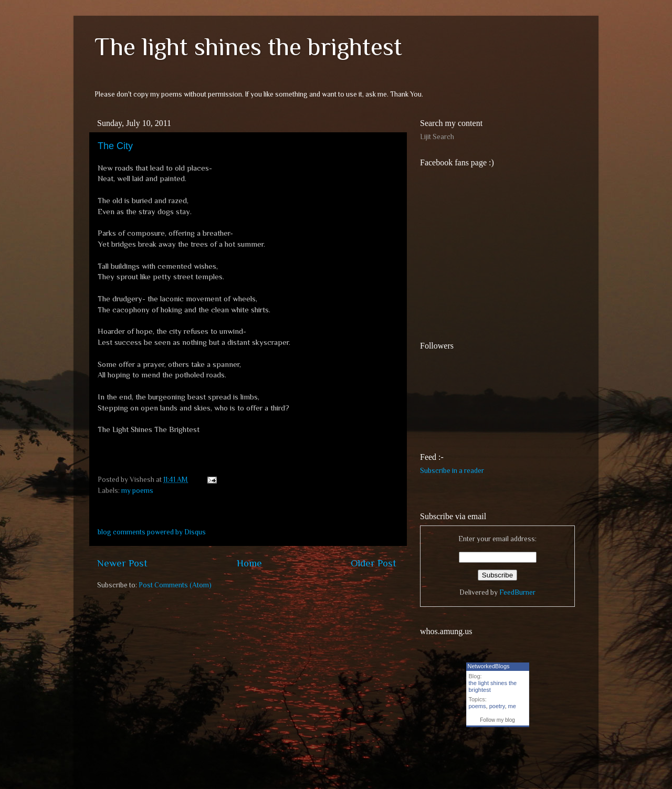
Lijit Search (437, 137)
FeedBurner (517, 592)
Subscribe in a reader (452, 471)
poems (477, 706)
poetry (497, 706)
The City (115, 146)
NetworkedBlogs (489, 666)
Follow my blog (497, 720)
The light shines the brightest (248, 47)
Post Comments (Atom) (175, 585)
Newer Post (122, 563)
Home (249, 563)
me (512, 706)
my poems (137, 491)
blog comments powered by (152, 532)
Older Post (374, 563)
